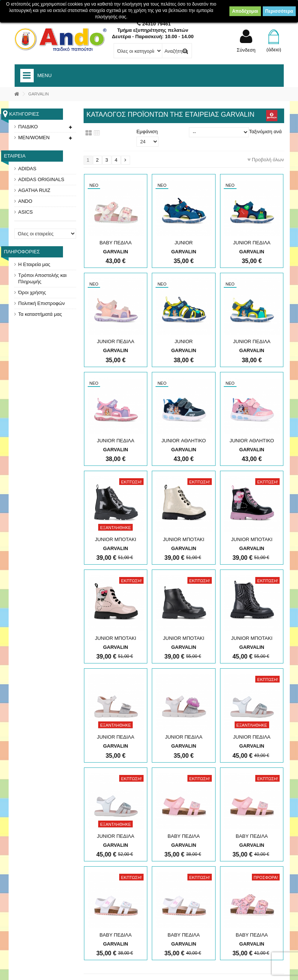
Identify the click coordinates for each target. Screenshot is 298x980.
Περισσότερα (279, 11)
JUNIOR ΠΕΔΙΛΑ (252, 243)
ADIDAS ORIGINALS (41, 179)
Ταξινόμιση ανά (265, 132)
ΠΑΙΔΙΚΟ (28, 127)
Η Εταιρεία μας (34, 264)
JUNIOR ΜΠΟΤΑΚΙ (115, 539)
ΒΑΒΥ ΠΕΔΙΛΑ (115, 243)
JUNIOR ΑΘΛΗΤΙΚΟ (184, 441)
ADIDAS (27, 169)
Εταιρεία (15, 156)
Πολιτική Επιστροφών (42, 303)
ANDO (25, 201)
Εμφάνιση (147, 132)
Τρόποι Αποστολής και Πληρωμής (43, 278)
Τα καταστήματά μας (40, 314)
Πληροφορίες (22, 252)
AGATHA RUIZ (34, 190)
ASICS (26, 212)
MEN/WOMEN (34, 138)
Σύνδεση (246, 50)
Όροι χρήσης (32, 292)
